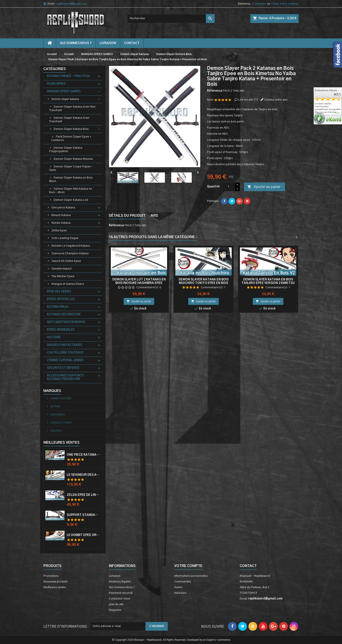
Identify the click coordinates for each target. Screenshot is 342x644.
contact (132, 43)
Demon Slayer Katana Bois (71, 129)
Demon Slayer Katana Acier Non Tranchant (72, 109)
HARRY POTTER (60, 399)
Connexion (259, 4)
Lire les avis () (248, 100)
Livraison (108, 43)
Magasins (115, 610)
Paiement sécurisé (121, 593)
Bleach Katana (61, 215)
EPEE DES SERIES (59, 292)
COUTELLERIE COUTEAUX (65, 353)
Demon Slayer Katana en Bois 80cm (71, 179)
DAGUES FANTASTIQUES (65, 345)
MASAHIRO (57, 415)
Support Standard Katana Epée (84, 515)
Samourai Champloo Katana (70, 253)
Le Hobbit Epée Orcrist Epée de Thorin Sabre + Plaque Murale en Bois (84, 535)
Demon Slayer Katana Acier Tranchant (69, 120)
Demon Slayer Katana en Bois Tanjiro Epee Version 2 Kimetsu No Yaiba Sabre (268, 283)
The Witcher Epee (63, 276)
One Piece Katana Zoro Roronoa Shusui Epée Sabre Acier (84, 455)
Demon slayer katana (65, 99)
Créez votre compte (285, 4)
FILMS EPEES (56, 84)
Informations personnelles (191, 576)
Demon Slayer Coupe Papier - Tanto (71, 168)
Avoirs (178, 587)
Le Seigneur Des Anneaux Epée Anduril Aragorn (84, 475)
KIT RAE (55, 407)
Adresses (180, 593)
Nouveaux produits (56, 582)
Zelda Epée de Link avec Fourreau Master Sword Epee (84, 495)
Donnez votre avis (276, 100)
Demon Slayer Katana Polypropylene (66, 150)
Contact (248, 566)
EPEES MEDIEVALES (61, 330)
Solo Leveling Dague (65, 238)
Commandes (183, 582)
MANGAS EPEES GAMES (64, 92)
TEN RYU (56, 431)
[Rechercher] (171, 19)
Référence (215, 91)
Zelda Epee (59, 231)
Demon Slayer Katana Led (71, 200)
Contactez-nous (119, 599)
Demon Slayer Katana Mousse (73, 159)
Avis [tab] (154, 216)
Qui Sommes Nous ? (76, 43)
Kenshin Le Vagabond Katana (71, 246)
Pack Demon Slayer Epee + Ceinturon (71, 138)
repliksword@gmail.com (71, 4)
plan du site (116, 604)
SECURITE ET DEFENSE (63, 368)
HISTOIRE (54, 337)
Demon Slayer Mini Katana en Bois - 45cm (71, 191)
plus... (338, 113)
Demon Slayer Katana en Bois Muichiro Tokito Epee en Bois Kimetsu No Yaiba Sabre (204, 283)
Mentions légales (120, 582)
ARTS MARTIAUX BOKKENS (66, 322)
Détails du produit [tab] (127, 216)
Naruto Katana (61, 223)
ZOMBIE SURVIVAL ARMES (65, 360)
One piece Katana (63, 208)
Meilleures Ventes (62, 443)
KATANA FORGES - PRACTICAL (69, 76)
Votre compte (188, 566)
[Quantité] (228, 187)
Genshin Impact (62, 269)
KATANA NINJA (58, 307)
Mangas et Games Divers (68, 284)
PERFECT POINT (61, 423)
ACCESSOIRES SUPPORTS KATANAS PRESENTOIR (65, 377)
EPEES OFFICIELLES (61, 299)
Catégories (55, 69)
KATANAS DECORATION (64, 315)
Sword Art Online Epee (66, 261)
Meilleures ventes (55, 587)
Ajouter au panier (264, 187)
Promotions (51, 576)
